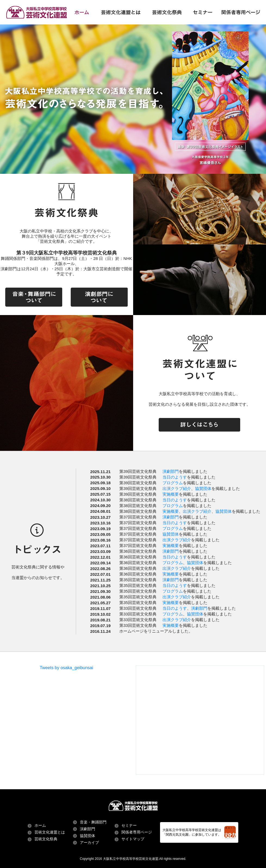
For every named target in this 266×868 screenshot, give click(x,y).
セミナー (129, 825)
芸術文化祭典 (46, 839)
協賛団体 (203, 488)
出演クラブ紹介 (177, 488)
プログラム (173, 483)
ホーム (40, 825)
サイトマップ (133, 839)
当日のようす (175, 477)
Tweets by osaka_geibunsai (66, 668)
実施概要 (171, 494)
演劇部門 (171, 471)
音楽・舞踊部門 (93, 822)
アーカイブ (89, 842)
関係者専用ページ (137, 832)
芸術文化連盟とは (50, 832)
